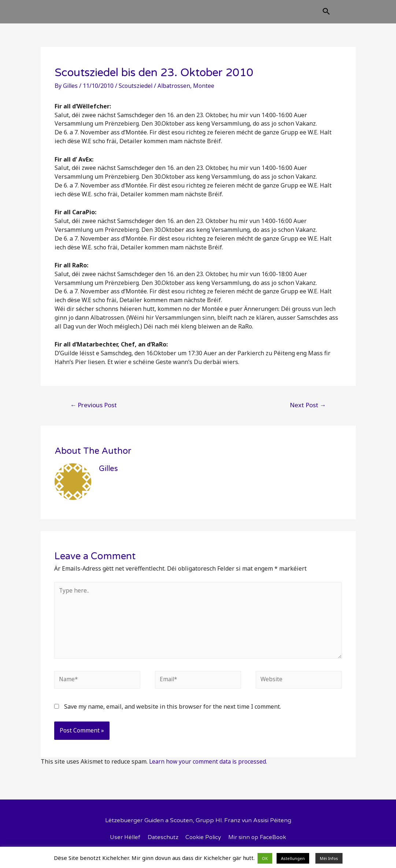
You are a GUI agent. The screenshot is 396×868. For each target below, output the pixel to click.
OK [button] (265, 858)
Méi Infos (329, 858)
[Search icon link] (363, 15)
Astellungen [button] (293, 858)
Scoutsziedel (137, 92)
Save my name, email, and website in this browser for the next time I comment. (173, 716)
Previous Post (93, 411)
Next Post (308, 411)
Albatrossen (176, 92)
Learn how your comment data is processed (209, 771)
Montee (206, 92)
